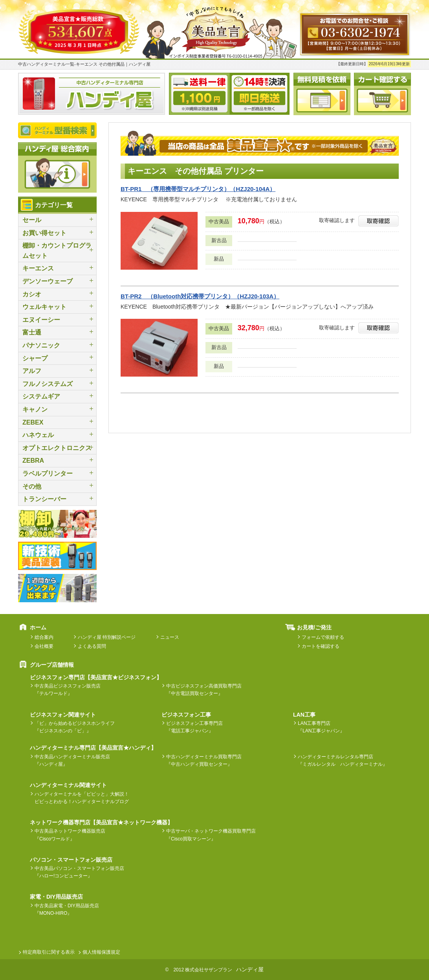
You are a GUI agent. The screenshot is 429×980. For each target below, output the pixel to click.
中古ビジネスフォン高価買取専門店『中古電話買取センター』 (204, 690)
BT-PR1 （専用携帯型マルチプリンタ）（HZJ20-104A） (198, 189)
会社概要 (44, 646)
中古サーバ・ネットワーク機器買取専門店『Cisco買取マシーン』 (211, 835)
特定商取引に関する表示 (49, 952)
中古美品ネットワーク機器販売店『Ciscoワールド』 (70, 835)
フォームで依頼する (323, 637)
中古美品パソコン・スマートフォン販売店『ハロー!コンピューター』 (79, 872)
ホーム (38, 627)
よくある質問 (92, 646)
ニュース (170, 637)
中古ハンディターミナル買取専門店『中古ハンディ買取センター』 (204, 760)
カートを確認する (321, 646)
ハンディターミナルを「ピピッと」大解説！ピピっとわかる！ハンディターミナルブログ (82, 798)
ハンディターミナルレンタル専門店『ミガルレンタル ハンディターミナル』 (343, 760)
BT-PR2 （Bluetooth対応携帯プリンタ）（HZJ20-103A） (200, 296)
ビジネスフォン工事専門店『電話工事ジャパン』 (194, 727)
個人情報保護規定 (101, 952)
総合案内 (44, 637)
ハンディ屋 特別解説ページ (107, 637)
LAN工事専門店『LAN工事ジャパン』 (321, 727)
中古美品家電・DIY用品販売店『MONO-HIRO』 (67, 909)
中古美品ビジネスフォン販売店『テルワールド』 (68, 690)
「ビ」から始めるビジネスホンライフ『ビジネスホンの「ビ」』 (75, 727)
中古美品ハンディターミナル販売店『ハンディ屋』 (72, 760)
